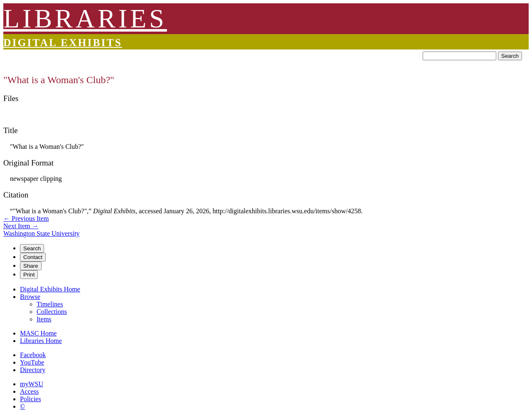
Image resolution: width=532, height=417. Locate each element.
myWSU (32, 384)
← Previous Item (26, 218)
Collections (52, 312)
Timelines (50, 304)
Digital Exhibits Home (50, 289)
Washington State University (42, 233)
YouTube (32, 362)
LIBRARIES (85, 19)
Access (29, 391)
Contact (33, 257)
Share (31, 266)
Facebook (33, 355)
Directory (33, 370)
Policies (31, 399)
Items (44, 319)
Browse (30, 297)
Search (510, 56)
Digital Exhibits (63, 43)
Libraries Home (41, 341)
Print (29, 275)
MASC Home (38, 333)
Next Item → (21, 226)
